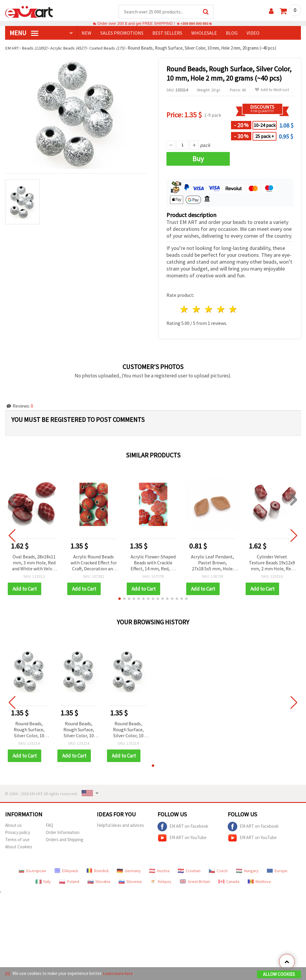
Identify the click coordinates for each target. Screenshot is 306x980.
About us (13, 825)
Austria (159, 871)
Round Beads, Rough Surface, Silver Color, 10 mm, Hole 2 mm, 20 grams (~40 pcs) (29, 730)
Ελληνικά (66, 871)
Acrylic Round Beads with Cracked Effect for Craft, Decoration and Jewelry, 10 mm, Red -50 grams (94, 563)
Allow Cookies (279, 974)
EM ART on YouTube (182, 838)
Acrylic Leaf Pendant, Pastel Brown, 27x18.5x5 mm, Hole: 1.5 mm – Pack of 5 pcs (213, 563)
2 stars (197, 309)
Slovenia (130, 882)
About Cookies (19, 847)
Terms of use (17, 840)
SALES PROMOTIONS (122, 33)
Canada (229, 882)
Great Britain (195, 882)
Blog (232, 33)
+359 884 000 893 (194, 24)
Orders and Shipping (65, 840)
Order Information (63, 833)
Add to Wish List (272, 90)
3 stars (209, 309)
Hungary (247, 871)
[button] (120, 599)
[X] (8, 974)
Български (32, 871)
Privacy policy (18, 833)
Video (253, 33)
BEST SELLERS (167, 33)
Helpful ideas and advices (120, 825)
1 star (185, 309)
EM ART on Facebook (183, 827)
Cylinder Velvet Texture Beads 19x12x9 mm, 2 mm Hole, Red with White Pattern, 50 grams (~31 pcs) (272, 563)
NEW (87, 33)
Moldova (259, 882)
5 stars (233, 309)
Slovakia (99, 882)
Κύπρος (161, 882)
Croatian (189, 871)
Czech (218, 871)
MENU (24, 33)
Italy (43, 882)
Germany (129, 871)
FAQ (49, 825)
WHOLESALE (204, 33)
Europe (277, 871)
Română (97, 871)
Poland (69, 882)
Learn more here (119, 974)
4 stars (221, 309)
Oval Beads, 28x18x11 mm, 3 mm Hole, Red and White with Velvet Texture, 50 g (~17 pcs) (34, 563)
